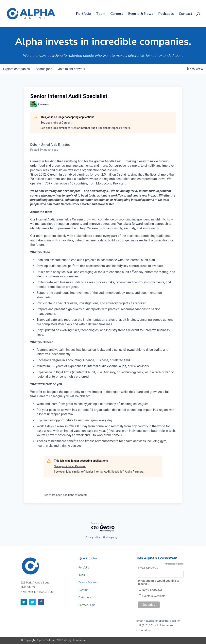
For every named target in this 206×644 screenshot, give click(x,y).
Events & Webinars (154, 596)
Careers (117, 14)
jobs (44, 69)
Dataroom (85, 597)
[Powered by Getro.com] (103, 527)
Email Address (148, 568)
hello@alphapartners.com (160, 621)
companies (17, 69)
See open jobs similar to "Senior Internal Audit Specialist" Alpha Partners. (86, 128)
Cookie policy (110, 537)
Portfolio (84, 14)
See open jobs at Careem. (56, 123)
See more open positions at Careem (66, 495)
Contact (186, 14)
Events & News (141, 14)
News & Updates (152, 590)
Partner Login (87, 605)
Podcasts (166, 14)
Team (101, 14)
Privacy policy (93, 537)
